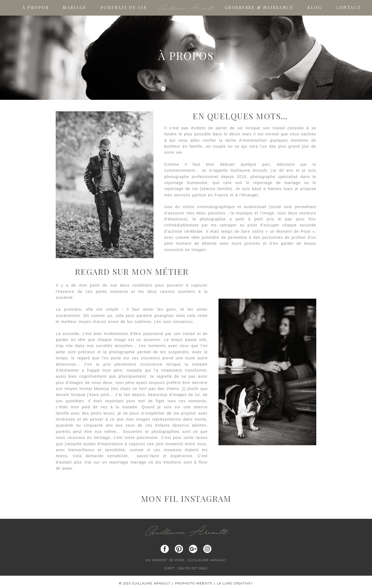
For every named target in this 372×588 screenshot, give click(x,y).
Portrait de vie (124, 8)
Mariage (75, 8)
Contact (348, 8)
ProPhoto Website (194, 583)
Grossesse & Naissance (259, 8)
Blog (315, 8)
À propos (36, 8)
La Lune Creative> (235, 583)
